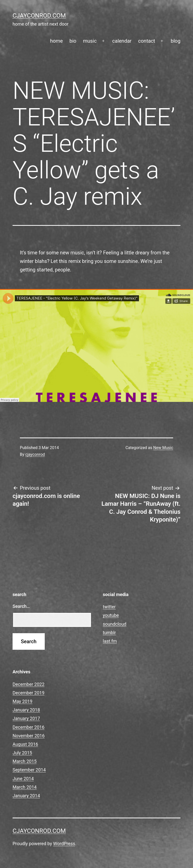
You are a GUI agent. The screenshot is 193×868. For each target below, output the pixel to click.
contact (147, 41)
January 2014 (26, 796)
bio (73, 41)
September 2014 (29, 770)
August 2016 (25, 744)
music (90, 41)
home (56, 41)
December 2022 (29, 684)
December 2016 (29, 727)
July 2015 (22, 753)
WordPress (64, 844)
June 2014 (23, 779)
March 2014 (25, 787)
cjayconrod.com (39, 16)
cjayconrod (35, 454)
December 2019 (29, 693)
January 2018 (26, 710)
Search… (21, 606)
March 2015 (25, 761)
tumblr (109, 633)
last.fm (110, 641)
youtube (111, 615)
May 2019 (22, 701)
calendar (122, 41)
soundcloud (115, 624)
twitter (109, 607)
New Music (163, 448)
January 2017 (26, 718)
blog (176, 41)
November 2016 (29, 736)
